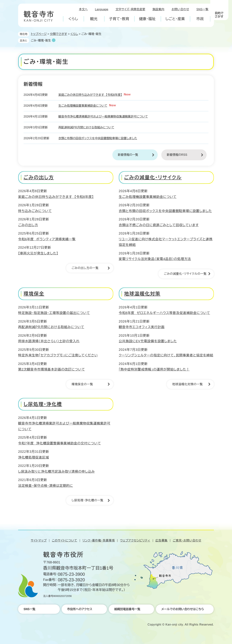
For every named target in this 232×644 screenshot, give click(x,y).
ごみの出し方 (39, 177)
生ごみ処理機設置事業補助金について (83, 106)
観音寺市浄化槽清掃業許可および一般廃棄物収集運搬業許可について (103, 117)
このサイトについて (64, 540)
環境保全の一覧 (82, 384)
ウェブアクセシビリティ (135, 540)
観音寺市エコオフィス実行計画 (142, 327)
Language (102, 9)
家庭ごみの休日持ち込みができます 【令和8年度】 (90, 95)
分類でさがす (59, 34)
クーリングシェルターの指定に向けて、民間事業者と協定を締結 (166, 355)
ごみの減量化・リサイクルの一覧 (185, 274)
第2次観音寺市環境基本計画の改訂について (52, 369)
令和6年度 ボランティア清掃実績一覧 (47, 239)
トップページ (39, 34)
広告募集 (162, 540)
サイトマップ (39, 540)
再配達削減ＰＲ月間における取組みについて (86, 127)
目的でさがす (219, 15)
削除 (54, 40)
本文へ (83, 9)
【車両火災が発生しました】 (38, 253)
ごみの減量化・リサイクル (153, 177)
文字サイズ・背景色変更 (130, 9)
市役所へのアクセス (80, 609)
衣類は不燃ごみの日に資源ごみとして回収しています (159, 225)
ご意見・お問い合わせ (187, 540)
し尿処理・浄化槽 (43, 404)
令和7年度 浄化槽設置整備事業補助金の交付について (60, 443)
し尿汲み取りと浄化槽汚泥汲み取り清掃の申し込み (56, 472)
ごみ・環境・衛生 (41, 40)
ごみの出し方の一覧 (85, 268)
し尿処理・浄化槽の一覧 (88, 500)
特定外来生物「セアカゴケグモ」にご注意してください (58, 355)
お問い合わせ (180, 9)
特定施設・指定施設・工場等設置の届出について (54, 313)
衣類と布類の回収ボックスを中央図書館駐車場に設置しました (98, 138)
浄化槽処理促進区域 (34, 457)
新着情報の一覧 (128, 155)
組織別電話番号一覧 (127, 609)
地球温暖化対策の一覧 (188, 384)
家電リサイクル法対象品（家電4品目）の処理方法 (155, 259)
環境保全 (34, 294)
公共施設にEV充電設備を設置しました (148, 341)
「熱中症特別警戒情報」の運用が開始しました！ (154, 369)
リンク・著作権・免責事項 (99, 540)
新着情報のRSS (177, 155)
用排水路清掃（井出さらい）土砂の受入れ (49, 341)
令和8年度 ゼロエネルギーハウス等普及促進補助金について (164, 313)
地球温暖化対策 (142, 294)
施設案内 (158, 9)
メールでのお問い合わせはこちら (183, 609)
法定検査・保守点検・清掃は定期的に (46, 486)
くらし (74, 34)
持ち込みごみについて (35, 211)
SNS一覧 (203, 9)
